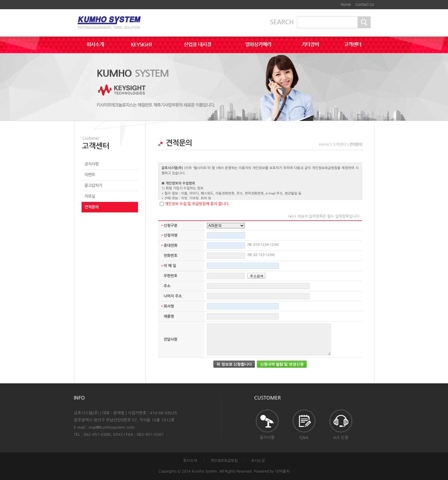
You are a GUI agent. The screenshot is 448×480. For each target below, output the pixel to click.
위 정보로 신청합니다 (234, 364)
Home (346, 5)
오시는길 (258, 461)
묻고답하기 (94, 186)
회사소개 (190, 461)
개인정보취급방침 (224, 461)
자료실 (90, 196)
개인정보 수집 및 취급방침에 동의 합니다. (197, 204)
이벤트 (90, 175)
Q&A (304, 424)
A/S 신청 (341, 424)
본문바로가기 (330, 2)
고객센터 (339, 145)
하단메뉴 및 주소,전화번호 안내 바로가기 (334, 2)
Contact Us (364, 5)
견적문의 (92, 207)
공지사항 (92, 164)
